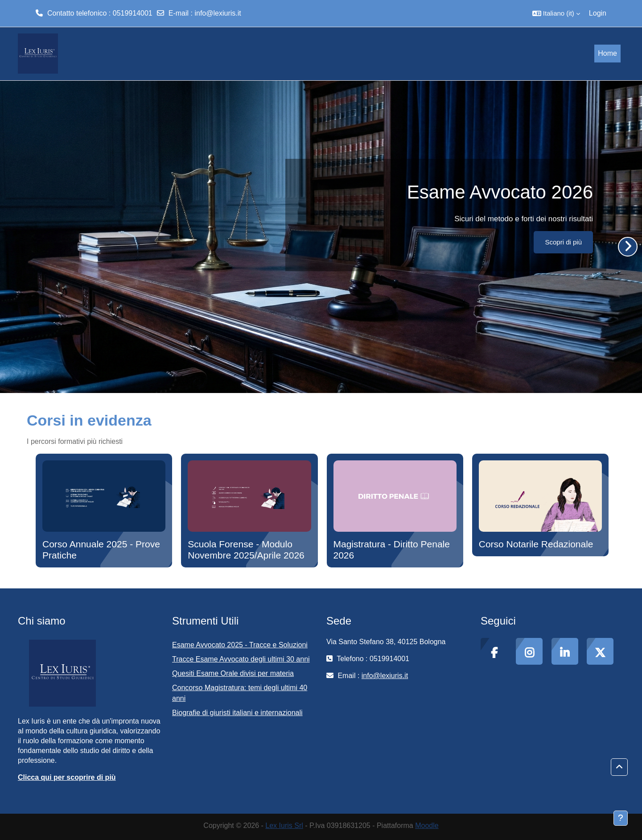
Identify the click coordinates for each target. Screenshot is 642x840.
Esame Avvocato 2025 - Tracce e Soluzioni (240, 645)
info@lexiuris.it (218, 13)
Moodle (427, 826)
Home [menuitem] (607, 53)
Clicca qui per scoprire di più (67, 777)
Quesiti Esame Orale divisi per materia (233, 673)
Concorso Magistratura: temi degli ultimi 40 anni (240, 693)
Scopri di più (563, 242)
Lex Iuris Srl (284, 826)
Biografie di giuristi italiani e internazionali (237, 713)
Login (598, 13)
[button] (556, 13)
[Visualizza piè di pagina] (621, 818)
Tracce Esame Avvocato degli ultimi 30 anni (241, 659)
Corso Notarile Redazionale (536, 544)
